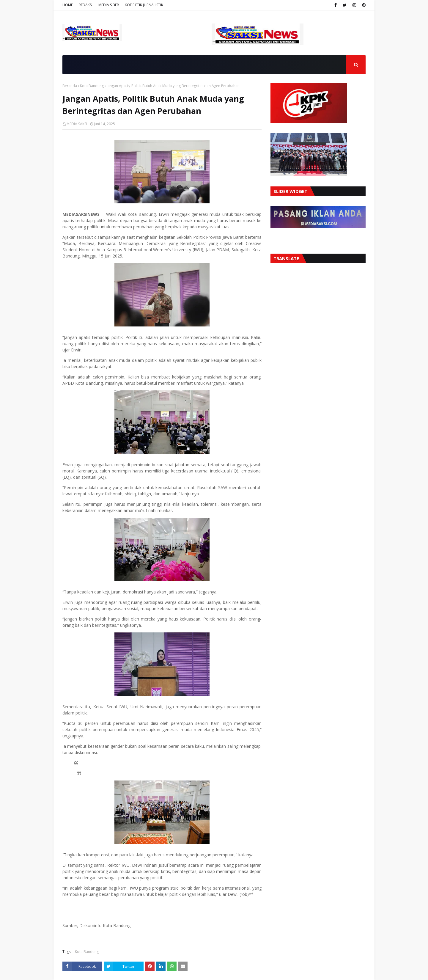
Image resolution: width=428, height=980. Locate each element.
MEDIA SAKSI (77, 124)
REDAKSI (86, 5)
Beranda (70, 86)
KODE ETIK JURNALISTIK (144, 5)
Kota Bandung (92, 86)
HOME (68, 5)
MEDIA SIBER (109, 5)
